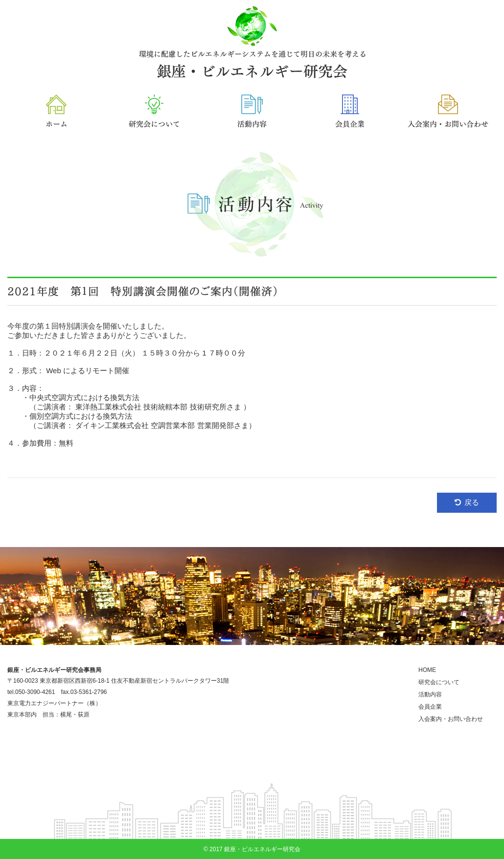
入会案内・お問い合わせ (451, 719)
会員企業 (430, 707)
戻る (472, 502)
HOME (427, 670)
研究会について (439, 682)
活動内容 (430, 694)
